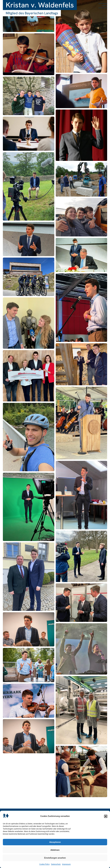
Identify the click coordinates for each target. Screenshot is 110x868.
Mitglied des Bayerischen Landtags (32, 13)
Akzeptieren (55, 842)
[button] (106, 816)
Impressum (66, 864)
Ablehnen (55, 850)
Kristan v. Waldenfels (40, 5)
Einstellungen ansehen (55, 858)
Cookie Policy (44, 864)
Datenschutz (56, 864)
